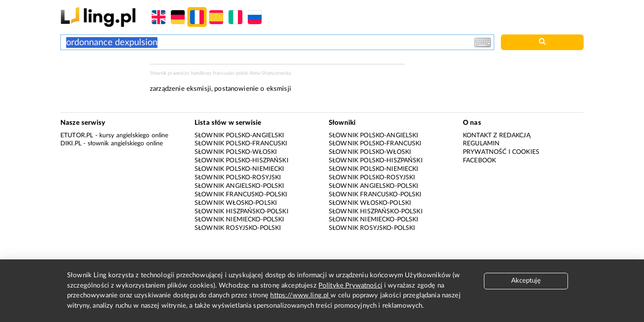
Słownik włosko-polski (236, 203)
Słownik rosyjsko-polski (238, 228)
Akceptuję (526, 281)
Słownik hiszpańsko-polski (241, 212)
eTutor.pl (77, 136)
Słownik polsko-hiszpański (241, 161)
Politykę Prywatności (350, 286)
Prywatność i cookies (501, 152)
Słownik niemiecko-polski (239, 220)
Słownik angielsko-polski (239, 186)
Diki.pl (71, 144)
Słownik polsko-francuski (241, 144)
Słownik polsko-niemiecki (239, 169)
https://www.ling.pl (300, 295)
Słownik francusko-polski (241, 195)
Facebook (479, 161)
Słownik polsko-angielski (239, 136)
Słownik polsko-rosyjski (238, 178)
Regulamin (481, 144)
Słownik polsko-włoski (236, 152)
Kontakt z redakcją (497, 136)
